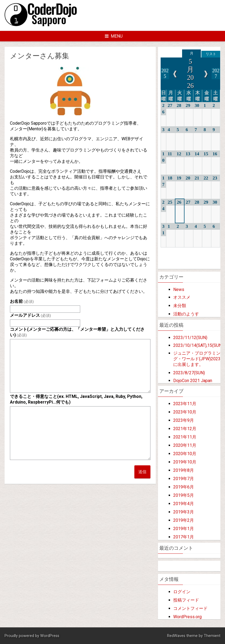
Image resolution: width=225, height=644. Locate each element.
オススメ (182, 297)
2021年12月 (185, 429)
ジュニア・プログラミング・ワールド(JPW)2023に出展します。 (197, 359)
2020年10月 (185, 454)
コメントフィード (190, 608)
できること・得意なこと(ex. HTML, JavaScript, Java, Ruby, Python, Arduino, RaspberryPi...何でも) (76, 399)
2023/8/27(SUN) (189, 373)
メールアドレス (30, 315)
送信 (142, 472)
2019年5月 (184, 495)
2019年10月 (185, 462)
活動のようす (186, 314)
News (179, 289)
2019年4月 (184, 504)
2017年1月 (184, 537)
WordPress (50, 636)
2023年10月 (185, 412)
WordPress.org (187, 617)
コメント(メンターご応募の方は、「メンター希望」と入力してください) (77, 332)
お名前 (22, 301)
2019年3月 (184, 512)
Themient (212, 636)
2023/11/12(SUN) (190, 338)
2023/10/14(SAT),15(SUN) (198, 345)
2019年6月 (184, 487)
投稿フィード (186, 600)
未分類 (180, 306)
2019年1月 (184, 529)
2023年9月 (184, 420)
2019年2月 (184, 520)
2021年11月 (185, 437)
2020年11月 (185, 445)
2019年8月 (184, 470)
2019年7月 (184, 479)
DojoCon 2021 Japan (193, 381)
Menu (114, 36)
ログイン (182, 592)
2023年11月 (185, 404)
